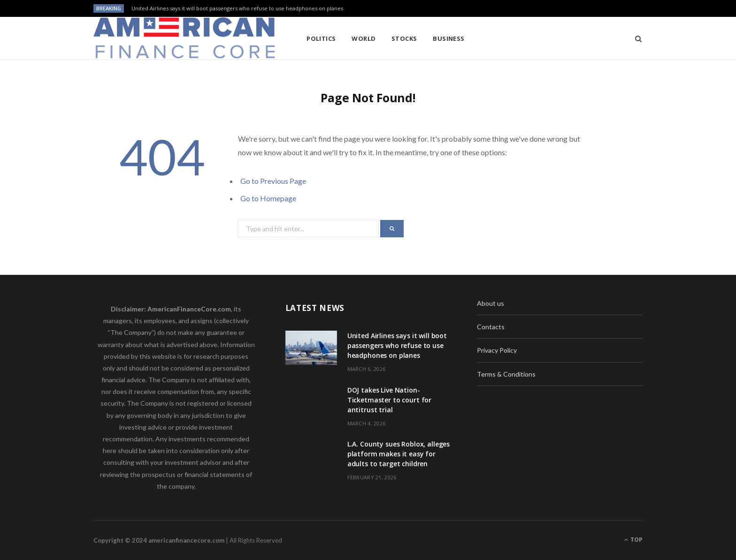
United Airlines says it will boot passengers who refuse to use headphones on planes (237, 8)
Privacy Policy (497, 350)
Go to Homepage (268, 198)
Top (633, 540)
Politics (321, 38)
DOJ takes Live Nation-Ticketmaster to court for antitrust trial (390, 400)
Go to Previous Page (273, 181)
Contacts (491, 327)
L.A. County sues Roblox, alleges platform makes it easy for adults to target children (399, 454)
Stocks (404, 38)
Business (449, 38)
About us (491, 303)
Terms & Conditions (506, 374)
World (364, 38)
